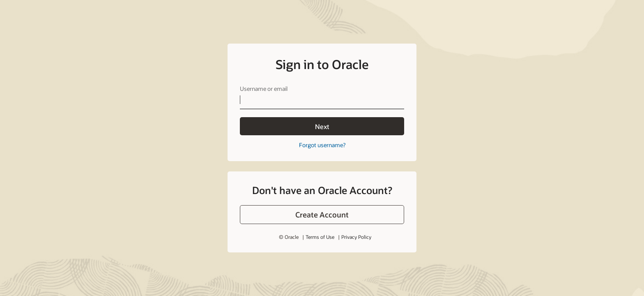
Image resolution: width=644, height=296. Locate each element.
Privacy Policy (356, 237)
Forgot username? (322, 145)
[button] (322, 215)
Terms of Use (320, 237)
